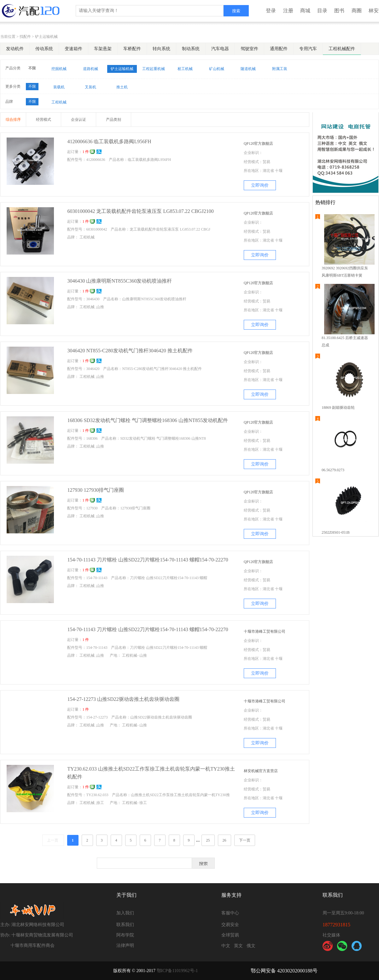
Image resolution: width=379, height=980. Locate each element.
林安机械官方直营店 (261, 771)
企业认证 (79, 120)
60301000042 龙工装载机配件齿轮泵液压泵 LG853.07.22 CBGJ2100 (140, 211)
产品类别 (114, 120)
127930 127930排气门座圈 (96, 490)
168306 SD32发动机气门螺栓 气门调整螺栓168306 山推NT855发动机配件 (148, 420)
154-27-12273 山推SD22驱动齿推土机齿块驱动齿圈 (123, 699)
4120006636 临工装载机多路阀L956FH (109, 141)
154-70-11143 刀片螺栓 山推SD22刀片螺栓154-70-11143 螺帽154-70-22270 (148, 560)
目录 (322, 11)
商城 (305, 11)
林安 (374, 11)
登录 (271, 11)
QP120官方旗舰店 (258, 144)
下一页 (245, 840)
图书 (339, 11)
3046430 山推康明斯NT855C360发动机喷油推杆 (120, 281)
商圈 (357, 11)
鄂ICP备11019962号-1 (177, 971)
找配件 (25, 37)
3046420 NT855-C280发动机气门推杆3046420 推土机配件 (130, 351)
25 (208, 840)
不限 (32, 68)
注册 (288, 11)
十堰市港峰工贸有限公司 (265, 631)
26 (224, 840)
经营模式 (44, 120)
